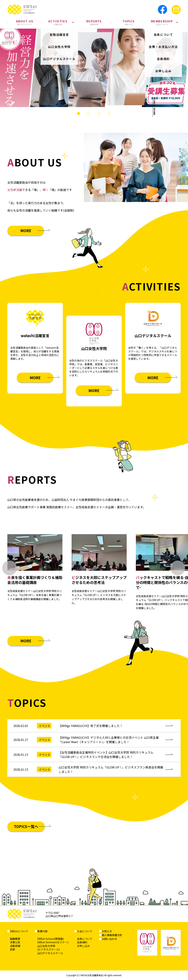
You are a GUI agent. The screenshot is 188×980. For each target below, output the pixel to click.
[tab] (79, 113)
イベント (45, 726)
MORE (26, 231)
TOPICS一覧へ (26, 826)
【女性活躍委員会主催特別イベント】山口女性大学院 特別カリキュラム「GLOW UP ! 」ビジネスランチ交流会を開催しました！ (106, 755)
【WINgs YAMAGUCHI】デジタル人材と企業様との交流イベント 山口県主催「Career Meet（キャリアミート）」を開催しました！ (109, 740)
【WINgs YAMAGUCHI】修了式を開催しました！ (91, 726)
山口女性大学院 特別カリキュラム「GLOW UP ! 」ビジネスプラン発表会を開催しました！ (111, 769)
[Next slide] (178, 568)
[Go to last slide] (10, 568)
